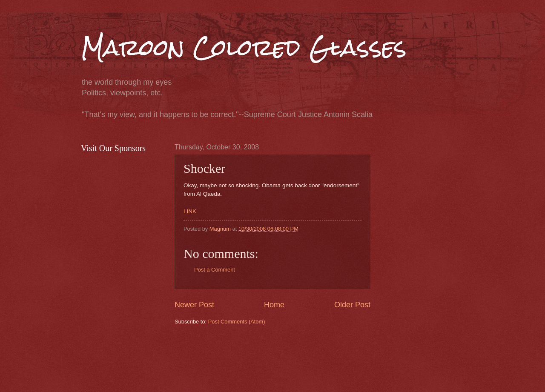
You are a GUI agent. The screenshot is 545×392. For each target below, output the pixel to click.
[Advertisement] (330, 358)
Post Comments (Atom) (237, 322)
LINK (190, 211)
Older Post (352, 305)
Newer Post (194, 305)
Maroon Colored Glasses (244, 47)
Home (274, 305)
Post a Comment (215, 270)
